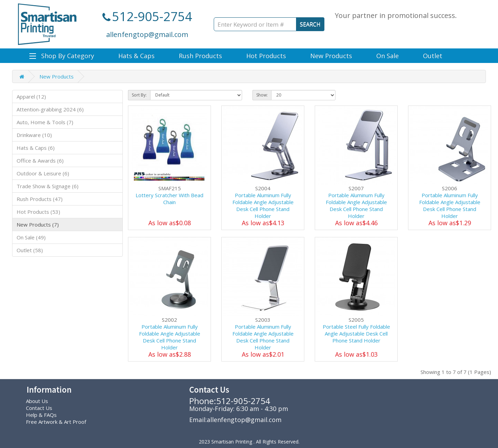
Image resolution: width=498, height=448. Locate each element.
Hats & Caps (136, 56)
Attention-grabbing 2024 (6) (50, 109)
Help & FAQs (41, 415)
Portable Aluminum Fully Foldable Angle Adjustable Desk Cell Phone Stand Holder (263, 205)
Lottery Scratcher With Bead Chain (169, 199)
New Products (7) (38, 225)
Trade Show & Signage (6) (48, 186)
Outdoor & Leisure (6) (43, 173)
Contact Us (39, 408)
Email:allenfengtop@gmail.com (235, 420)
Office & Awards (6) (40, 161)
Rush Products (200, 56)
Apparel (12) (31, 97)
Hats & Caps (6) (36, 148)
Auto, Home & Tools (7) (45, 122)
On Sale (388, 56)
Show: (262, 95)
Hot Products (266, 56)
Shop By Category (62, 56)
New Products (331, 56)
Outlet (433, 56)
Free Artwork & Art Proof (56, 422)
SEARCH (310, 24)
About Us (37, 401)
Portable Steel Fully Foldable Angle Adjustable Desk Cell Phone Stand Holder (356, 333)
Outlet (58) (30, 250)
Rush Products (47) (40, 199)
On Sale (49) (31, 237)
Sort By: (139, 95)
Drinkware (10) (34, 135)
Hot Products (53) (38, 212)
